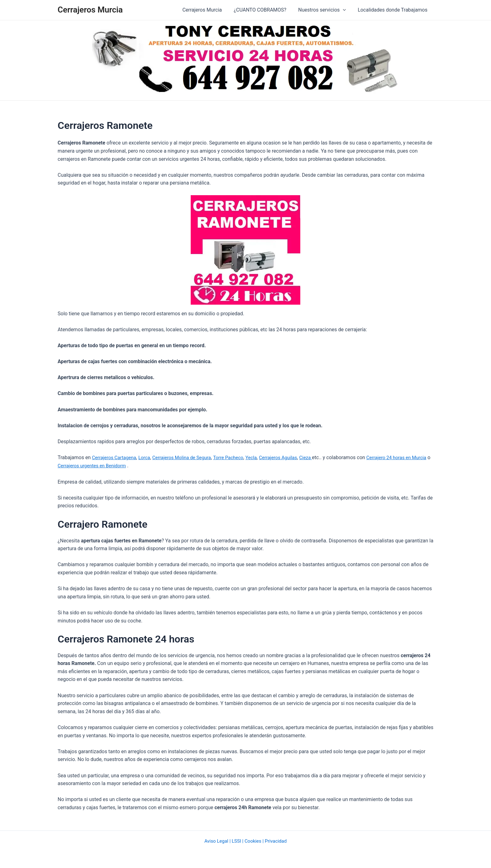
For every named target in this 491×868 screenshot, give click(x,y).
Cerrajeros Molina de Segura (188, 457)
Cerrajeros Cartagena (116, 457)
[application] (346, 10)
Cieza (320, 457)
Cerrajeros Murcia (90, 10)
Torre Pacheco (238, 457)
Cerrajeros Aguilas (290, 457)
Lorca (148, 457)
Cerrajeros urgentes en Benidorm (115, 466)
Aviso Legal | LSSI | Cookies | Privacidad (245, 841)
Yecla (262, 457)
